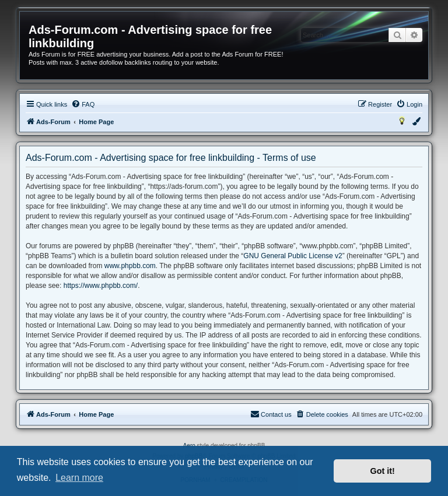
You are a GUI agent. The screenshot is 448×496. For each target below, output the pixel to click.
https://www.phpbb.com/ (101, 286)
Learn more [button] (79, 478)
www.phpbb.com (130, 266)
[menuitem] (83, 104)
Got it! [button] (383, 471)
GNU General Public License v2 (293, 256)
